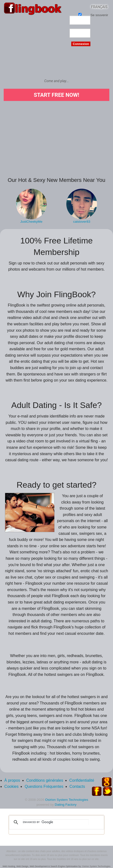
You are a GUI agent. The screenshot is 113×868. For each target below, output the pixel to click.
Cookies (12, 786)
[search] (56, 822)
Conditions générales (45, 780)
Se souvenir (80, 14)
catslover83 (82, 222)
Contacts (77, 786)
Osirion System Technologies (67, 800)
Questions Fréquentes (44, 786)
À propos (12, 780)
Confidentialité (82, 780)
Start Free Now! (56, 95)
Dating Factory (66, 805)
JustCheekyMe (31, 222)
